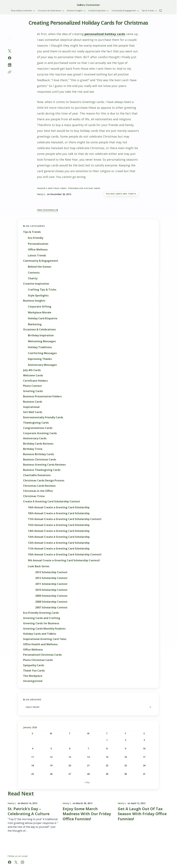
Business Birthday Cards (38, 454)
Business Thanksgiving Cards (42, 470)
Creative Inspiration (36, 284)
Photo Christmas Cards (38, 660)
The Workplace (33, 676)
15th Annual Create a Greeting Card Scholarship (59, 525)
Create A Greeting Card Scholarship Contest (52, 502)
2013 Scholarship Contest (51, 572)
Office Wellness (38, 250)
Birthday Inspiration (41, 335)
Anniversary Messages (42, 365)
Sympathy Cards (34, 665)
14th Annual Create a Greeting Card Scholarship (59, 531)
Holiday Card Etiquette (43, 318)
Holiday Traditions (40, 347)
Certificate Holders (35, 381)
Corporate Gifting (40, 307)
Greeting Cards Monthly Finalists (44, 629)
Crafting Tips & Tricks (42, 290)
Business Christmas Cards (40, 460)
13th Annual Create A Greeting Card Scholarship (59, 537)
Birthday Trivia (33, 449)
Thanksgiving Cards (36, 423)
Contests (34, 273)
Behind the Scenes (40, 267)
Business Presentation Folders (42, 396)
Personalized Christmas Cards (42, 655)
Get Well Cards (33, 412)
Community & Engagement (41, 261)
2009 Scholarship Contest (51, 596)
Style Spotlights (38, 296)
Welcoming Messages (42, 341)
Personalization (38, 244)
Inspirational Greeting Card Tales (45, 639)
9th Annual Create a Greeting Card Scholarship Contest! (64, 560)
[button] (161, 11)
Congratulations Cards (38, 428)
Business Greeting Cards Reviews (44, 465)
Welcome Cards (33, 375)
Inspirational (31, 407)
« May (87, 782)
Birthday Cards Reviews (38, 444)
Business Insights (34, 301)
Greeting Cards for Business (41, 623)
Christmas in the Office (38, 491)
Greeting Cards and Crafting (42, 618)
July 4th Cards (32, 370)
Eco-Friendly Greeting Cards (41, 613)
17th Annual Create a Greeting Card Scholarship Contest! (65, 519)
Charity (33, 278)
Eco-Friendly (36, 238)
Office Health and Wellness (40, 644)
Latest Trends (37, 256)
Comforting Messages (42, 353)
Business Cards (33, 402)
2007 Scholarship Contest (51, 608)
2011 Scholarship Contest (51, 584)
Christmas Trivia (34, 496)
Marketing (35, 324)
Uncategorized (33, 681)
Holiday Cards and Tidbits (121, 194)
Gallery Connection (88, 5)
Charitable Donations (37, 475)
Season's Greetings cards (52, 188)
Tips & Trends (32, 232)
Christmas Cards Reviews (39, 486)
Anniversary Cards (35, 438)
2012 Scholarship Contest (51, 578)
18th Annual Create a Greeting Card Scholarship (59, 513)
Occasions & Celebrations (39, 330)
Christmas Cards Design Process (44, 481)
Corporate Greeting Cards (40, 433)
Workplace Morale (40, 313)
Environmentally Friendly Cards (43, 417)
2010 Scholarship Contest (51, 590)
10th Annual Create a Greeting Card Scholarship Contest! (65, 555)
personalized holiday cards (105, 34)
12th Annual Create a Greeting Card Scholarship (59, 543)
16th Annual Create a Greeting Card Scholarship (59, 507)
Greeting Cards (33, 391)
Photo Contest (32, 386)
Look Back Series (39, 566)
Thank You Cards (34, 671)
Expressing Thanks (40, 359)
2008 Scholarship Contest (51, 602)
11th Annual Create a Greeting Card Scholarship (59, 549)
